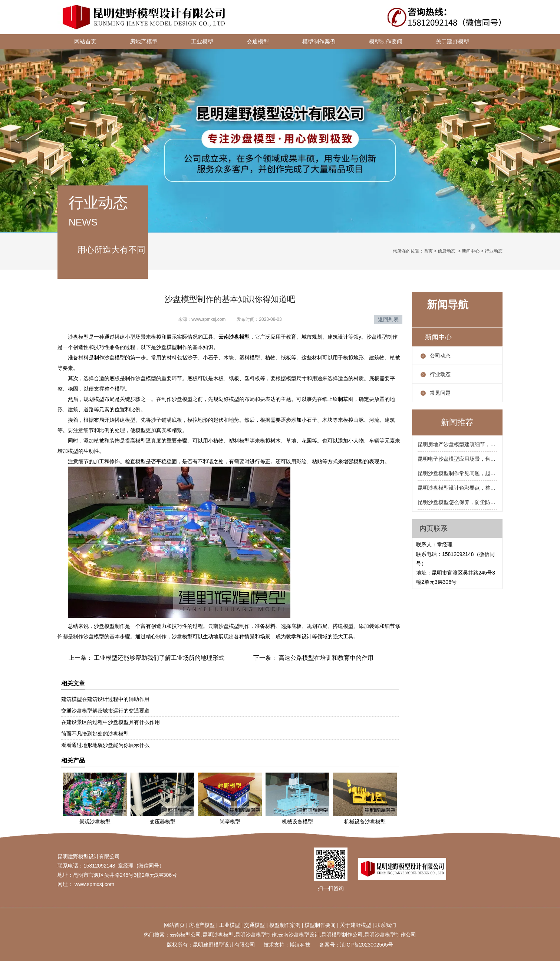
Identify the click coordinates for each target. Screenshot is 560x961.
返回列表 (388, 319)
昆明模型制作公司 (342, 935)
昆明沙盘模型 (218, 935)
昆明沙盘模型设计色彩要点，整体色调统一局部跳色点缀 (457, 488)
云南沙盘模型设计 (299, 935)
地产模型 (204, 925)
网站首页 (85, 42)
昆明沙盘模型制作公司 (390, 935)
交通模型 (258, 42)
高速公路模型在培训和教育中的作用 (325, 658)
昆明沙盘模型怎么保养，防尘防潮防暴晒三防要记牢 (457, 502)
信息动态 (447, 251)
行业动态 (440, 374)
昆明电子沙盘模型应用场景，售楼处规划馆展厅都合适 (457, 459)
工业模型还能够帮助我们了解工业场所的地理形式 (158, 658)
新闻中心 (471, 251)
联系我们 (386, 925)
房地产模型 (144, 42)
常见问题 (440, 393)
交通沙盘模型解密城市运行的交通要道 (105, 711)
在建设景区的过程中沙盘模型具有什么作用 (111, 722)
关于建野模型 (452, 42)
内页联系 (434, 528)
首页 (428, 251)
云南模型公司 (185, 935)
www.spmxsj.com (208, 319)
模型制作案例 (319, 42)
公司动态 (440, 356)
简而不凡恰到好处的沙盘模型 (95, 734)
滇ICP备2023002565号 (367, 945)
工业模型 (202, 42)
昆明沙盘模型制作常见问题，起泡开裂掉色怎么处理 (457, 473)
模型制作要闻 (386, 42)
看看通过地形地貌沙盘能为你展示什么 (105, 745)
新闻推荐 (457, 422)
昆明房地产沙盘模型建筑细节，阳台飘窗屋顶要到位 (457, 444)
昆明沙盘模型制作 (256, 935)
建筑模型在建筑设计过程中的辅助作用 (105, 699)
